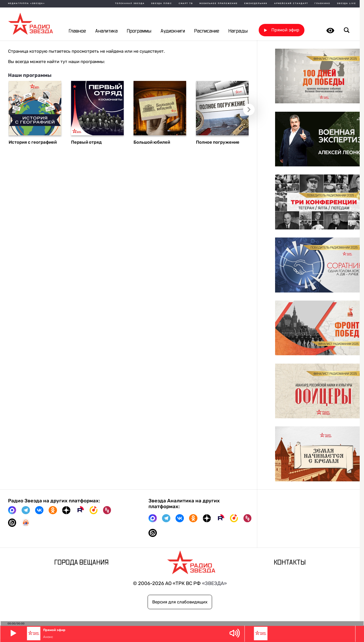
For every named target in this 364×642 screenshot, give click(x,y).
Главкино (322, 4)
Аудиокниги (173, 31)
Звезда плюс (162, 4)
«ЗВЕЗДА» (214, 583)
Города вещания (81, 563)
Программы (139, 31)
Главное (77, 31)
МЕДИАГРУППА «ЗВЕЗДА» (26, 4)
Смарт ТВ (186, 4)
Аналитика (106, 31)
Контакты (290, 563)
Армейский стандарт (291, 4)
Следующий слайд (250, 111)
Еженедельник (256, 4)
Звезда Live (346, 4)
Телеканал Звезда (130, 4)
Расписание (207, 31)
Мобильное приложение (219, 4)
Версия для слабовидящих (180, 602)
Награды (238, 31)
